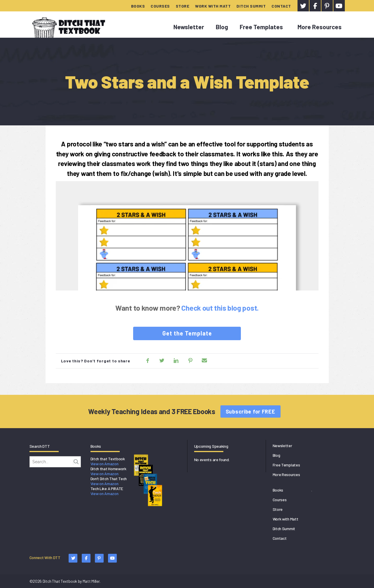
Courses (160, 6)
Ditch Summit (251, 6)
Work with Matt (213, 6)
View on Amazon (105, 464)
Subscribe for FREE (251, 411)
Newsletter (189, 27)
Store (183, 6)
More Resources (320, 27)
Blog (222, 27)
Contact (281, 6)
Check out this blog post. (220, 308)
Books (138, 6)
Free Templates (261, 27)
